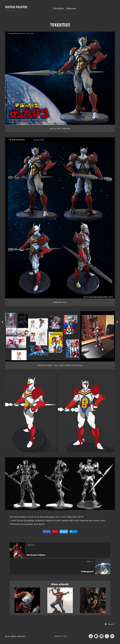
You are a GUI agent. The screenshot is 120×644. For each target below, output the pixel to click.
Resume (71, 8)
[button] (109, 624)
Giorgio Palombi (16, 7)
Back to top (61, 636)
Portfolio (58, 8)
